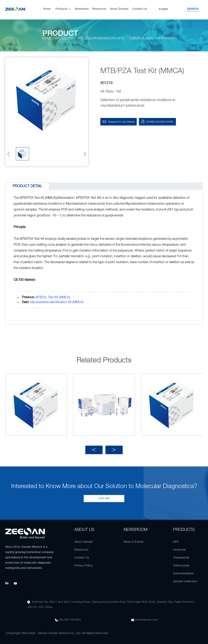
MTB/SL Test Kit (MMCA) (53, 297)
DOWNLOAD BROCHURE (160, 122)
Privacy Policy (83, 566)
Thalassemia (181, 558)
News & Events (134, 542)
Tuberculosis (181, 566)
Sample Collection (185, 582)
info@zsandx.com (147, 620)
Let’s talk (104, 498)
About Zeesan (119, 9)
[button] (84, 154)
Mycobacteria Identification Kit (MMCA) (57, 302)
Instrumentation (183, 574)
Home (47, 9)
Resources (99, 9)
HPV (176, 542)
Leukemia (179, 550)
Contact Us (139, 9)
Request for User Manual (121, 122)
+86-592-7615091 (70, 620)
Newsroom (82, 9)
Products (63, 9)
